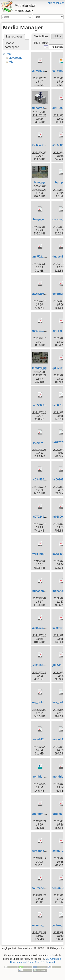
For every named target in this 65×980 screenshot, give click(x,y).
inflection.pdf (40, 591)
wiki (11, 62)
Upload (58, 36)
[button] (57, 47)
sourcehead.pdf (42, 888)
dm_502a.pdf (40, 257)
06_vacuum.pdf (42, 71)
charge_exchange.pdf (46, 219)
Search (30, 17)
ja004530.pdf (40, 628)
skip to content (56, 3)
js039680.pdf (40, 665)
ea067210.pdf (40, 294)
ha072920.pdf (40, 405)
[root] (9, 54)
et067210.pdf (40, 331)
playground (16, 58)
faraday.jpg (39, 368)
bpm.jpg (39, 182)
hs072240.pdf (40, 517)
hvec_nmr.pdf (41, 554)
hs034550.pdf (40, 480)
